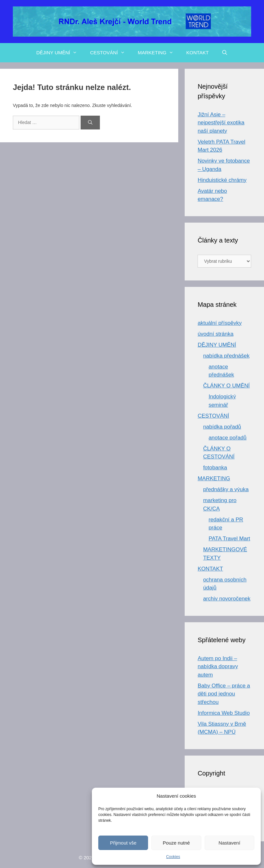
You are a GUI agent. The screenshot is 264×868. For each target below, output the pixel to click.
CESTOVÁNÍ (110, 53)
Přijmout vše (123, 843)
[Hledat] (90, 123)
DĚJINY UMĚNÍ (60, 53)
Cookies (173, 857)
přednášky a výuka (226, 489)
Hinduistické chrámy (222, 180)
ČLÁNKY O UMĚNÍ (226, 386)
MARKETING (159, 53)
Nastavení (230, 843)
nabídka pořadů (222, 427)
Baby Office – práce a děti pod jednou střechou (224, 694)
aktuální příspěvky (220, 323)
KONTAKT (198, 53)
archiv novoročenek (227, 599)
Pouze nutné (176, 843)
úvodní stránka (216, 334)
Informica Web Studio (224, 713)
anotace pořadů (227, 438)
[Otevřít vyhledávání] (225, 53)
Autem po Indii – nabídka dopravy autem (218, 667)
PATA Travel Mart (229, 539)
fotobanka (215, 468)
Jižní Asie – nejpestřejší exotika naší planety (221, 123)
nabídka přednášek (226, 356)
